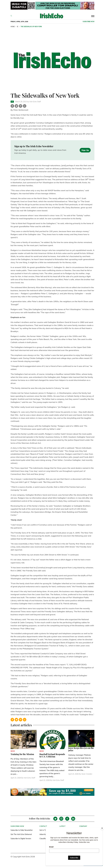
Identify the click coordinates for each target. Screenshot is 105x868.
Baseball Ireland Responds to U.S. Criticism (52, 755)
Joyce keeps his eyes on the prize (81, 749)
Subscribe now (89, 22)
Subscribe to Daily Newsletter (22, 830)
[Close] (102, 828)
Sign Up (85, 150)
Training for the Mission (22, 754)
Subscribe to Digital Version (21, 839)
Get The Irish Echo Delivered (21, 834)
